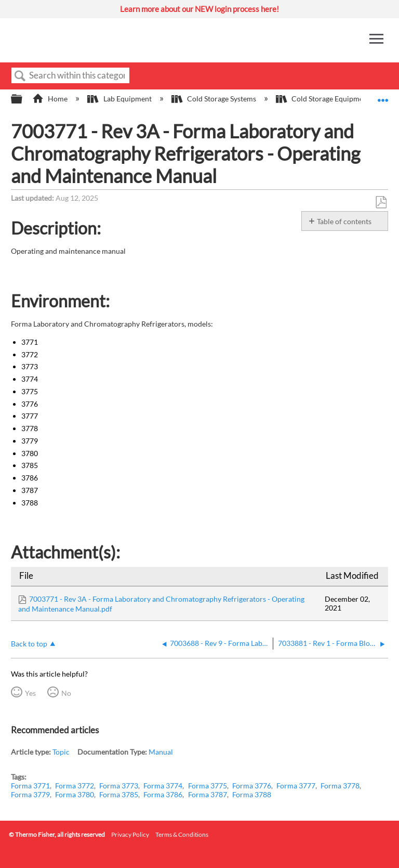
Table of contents (344, 221)
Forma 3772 (75, 786)
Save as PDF (381, 203)
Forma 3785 (119, 794)
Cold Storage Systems (215, 99)
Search (20, 76)
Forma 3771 (30, 786)
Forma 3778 (340, 786)
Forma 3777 (296, 786)
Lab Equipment (120, 99)
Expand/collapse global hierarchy (23, 99)
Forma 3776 (252, 786)
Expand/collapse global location (383, 96)
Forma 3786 (163, 794)
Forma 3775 (208, 786)
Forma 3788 (252, 794)
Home (51, 99)
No (66, 693)
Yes (30, 693)
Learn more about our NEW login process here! (199, 9)
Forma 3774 (163, 786)
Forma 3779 (30, 794)
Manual (161, 752)
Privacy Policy (130, 834)
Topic (61, 752)
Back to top (29, 644)
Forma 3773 (119, 786)
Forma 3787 (208, 794)
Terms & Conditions (182, 834)
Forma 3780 (75, 794)
